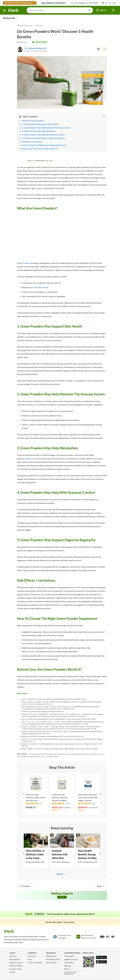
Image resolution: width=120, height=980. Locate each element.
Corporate (32, 956)
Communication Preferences (70, 973)
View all (62, 874)
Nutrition (39, 26)
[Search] (60, 10)
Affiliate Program (16, 966)
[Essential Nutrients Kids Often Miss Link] (62, 851)
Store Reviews (15, 959)
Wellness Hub (51, 956)
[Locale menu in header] (110, 3)
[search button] (90, 10)
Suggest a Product (71, 959)
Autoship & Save (16, 969)
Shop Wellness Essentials (53, 3)
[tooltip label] (39, 42)
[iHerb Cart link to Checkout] (113, 10)
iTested (12, 972)
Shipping (68, 966)
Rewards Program (16, 963)
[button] (24, 794)
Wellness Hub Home (25, 26)
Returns (67, 969)
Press (30, 959)
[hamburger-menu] (4, 10)
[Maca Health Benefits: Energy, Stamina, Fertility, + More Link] (88, 851)
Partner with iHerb (35, 963)
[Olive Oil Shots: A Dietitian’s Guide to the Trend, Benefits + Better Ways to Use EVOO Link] (36, 851)
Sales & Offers (51, 963)
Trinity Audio (40, 161)
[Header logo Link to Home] (13, 10)
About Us (13, 956)
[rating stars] (32, 803)
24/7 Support (69, 956)
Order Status (69, 963)
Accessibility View (53, 959)
